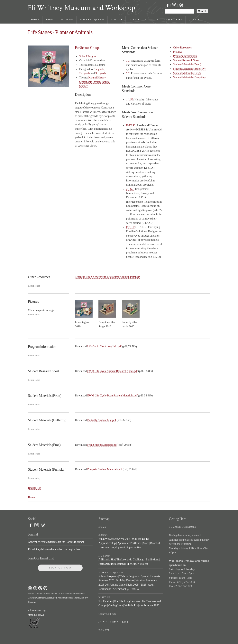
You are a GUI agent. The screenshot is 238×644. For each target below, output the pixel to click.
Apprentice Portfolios (129, 543)
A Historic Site (107, 559)
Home (35, 20)
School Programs (108, 576)
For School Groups (87, 48)
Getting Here (116, 605)
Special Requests (150, 576)
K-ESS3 (131, 125)
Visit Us (117, 20)
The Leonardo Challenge (130, 559)
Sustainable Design (90, 82)
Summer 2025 (106, 580)
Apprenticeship (107, 543)
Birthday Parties (125, 580)
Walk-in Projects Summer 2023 (142, 605)
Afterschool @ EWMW (126, 589)
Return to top (34, 286)
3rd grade (101, 73)
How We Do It (122, 539)
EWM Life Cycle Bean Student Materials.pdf (112, 395)
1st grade (99, 69)
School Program (88, 56)
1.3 (128, 61)
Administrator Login (38, 610)
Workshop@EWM (92, 20)
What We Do (106, 539)
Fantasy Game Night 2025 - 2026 (128, 585)
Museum (67, 20)
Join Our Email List (167, 20)
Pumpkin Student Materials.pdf (105, 469)
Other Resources (183, 47)
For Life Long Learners (127, 601)
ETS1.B (131, 227)
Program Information (185, 56)
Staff (146, 543)
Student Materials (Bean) (187, 64)
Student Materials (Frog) (187, 73)
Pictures (178, 52)
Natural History (97, 77)
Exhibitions (152, 559)
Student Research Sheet (186, 60)
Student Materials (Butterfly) (189, 69)
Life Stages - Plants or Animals (60, 32)
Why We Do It (140, 539)
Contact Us (137, 20)
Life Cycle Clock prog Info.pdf (105, 346)
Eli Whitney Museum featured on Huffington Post (54, 549)
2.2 (128, 73)
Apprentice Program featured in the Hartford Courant (56, 542)
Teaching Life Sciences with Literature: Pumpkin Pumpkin (108, 277)
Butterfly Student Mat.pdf (102, 420)
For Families (105, 601)
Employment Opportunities (126, 547)
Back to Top (35, 488)
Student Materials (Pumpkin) (189, 77)
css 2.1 (41, 615)
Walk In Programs (129, 576)
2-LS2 (130, 189)
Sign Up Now (60, 568)
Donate (194, 20)
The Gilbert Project (137, 564)
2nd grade (85, 73)
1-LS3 (130, 99)
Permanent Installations (112, 564)
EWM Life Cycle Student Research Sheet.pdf (113, 371)
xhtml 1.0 (32, 615)
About (50, 20)
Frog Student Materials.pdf (102, 445)
